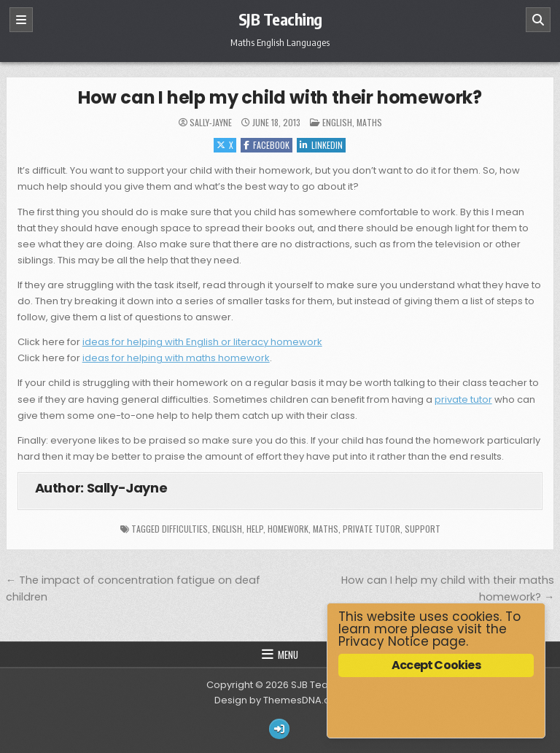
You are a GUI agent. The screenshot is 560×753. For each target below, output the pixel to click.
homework (288, 529)
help (255, 529)
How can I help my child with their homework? (280, 97)
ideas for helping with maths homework (176, 358)
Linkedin (321, 145)
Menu (288, 654)
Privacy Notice (384, 641)
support (423, 529)
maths (326, 529)
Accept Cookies (436, 665)
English (337, 122)
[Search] (538, 20)
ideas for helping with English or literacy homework (202, 342)
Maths (369, 122)
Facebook (267, 145)
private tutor (463, 399)
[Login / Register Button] (279, 729)
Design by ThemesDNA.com (280, 700)
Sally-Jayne (211, 123)
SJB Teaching (280, 19)
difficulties (185, 529)
